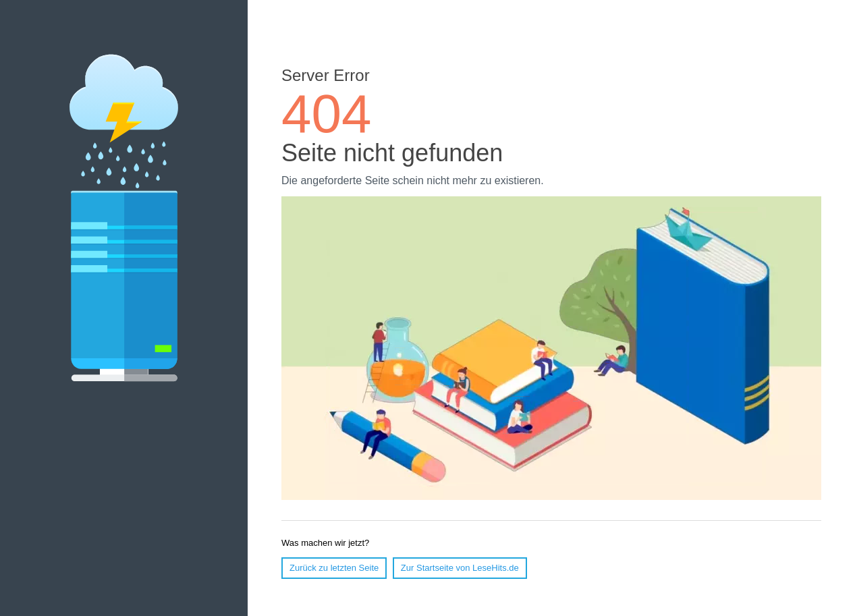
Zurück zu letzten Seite (334, 568)
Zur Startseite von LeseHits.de (460, 568)
